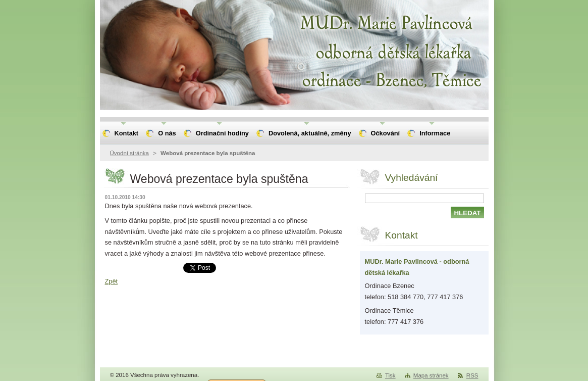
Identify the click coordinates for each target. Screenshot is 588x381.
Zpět (112, 281)
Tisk (390, 375)
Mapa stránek (431, 375)
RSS (472, 375)
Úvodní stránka (129, 153)
